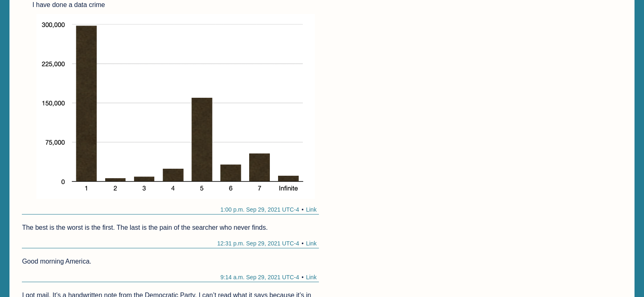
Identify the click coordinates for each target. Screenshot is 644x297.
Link (311, 210)
